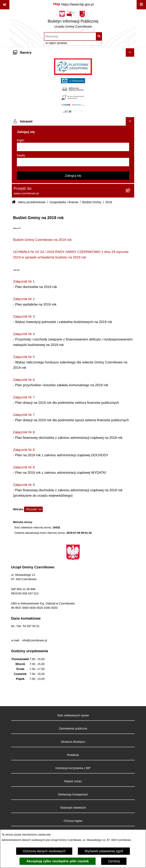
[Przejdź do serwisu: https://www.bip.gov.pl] (73, 4)
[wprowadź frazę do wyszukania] (70, 36)
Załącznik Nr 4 (24, 334)
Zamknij (114, 861)
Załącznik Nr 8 (24, 432)
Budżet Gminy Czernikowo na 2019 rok (42, 240)
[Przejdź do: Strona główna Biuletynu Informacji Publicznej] (14, 202)
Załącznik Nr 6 (24, 380)
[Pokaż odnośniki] (5, 5)
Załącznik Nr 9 (24, 485)
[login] (73, 147)
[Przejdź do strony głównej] (73, 20)
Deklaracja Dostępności (73, 794)
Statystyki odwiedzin (73, 808)
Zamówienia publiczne (73, 728)
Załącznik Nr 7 (24, 397)
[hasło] (73, 162)
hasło (21, 155)
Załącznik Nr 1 (24, 281)
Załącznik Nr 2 (24, 299)
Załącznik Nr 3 (24, 316)
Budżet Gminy (92, 202)
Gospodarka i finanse (64, 202)
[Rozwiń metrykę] (33, 509)
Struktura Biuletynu (73, 742)
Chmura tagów (73, 821)
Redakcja (73, 755)
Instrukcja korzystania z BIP (73, 768)
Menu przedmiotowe (32, 202)
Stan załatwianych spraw (73, 715)
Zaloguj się (73, 176)
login (20, 140)
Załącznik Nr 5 (24, 357)
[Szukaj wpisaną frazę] (99, 36)
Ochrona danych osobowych (44, 851)
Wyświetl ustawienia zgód (104, 851)
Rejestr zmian (73, 781)
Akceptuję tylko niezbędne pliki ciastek (57, 861)
